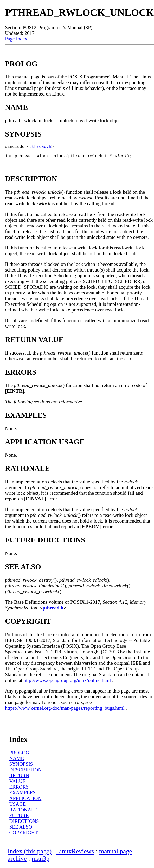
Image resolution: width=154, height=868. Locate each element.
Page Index (16, 39)
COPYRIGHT (24, 836)
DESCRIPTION (26, 773)
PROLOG (19, 756)
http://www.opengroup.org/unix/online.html (67, 683)
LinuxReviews (75, 854)
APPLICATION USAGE (25, 804)
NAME (17, 761)
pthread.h (40, 147)
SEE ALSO (21, 830)
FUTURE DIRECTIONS (24, 821)
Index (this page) (30, 854)
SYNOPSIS (21, 767)
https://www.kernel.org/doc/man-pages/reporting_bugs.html (65, 711)
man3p (41, 862)
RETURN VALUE (19, 781)
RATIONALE (23, 813)
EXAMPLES (23, 796)
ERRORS (19, 790)
